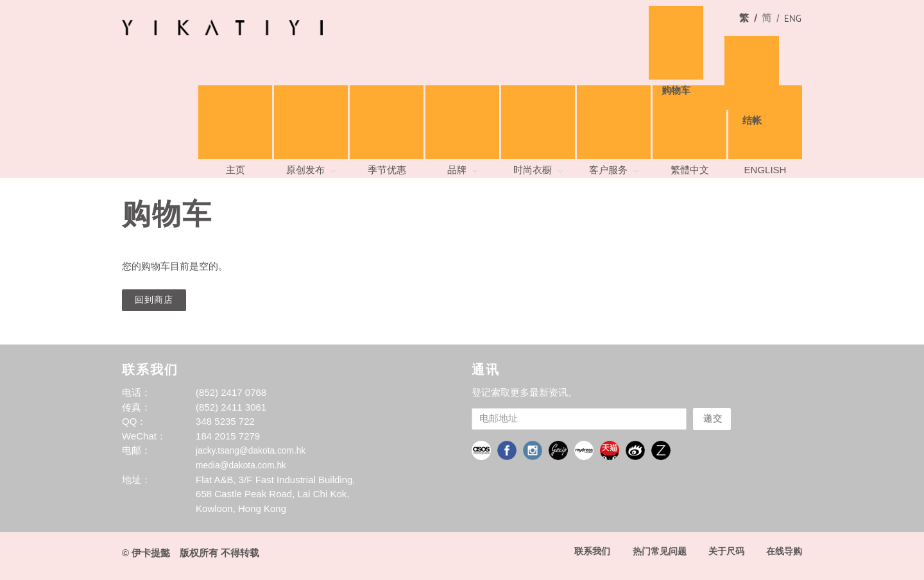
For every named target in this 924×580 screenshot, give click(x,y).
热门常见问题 (653, 550)
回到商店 (155, 299)
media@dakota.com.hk (245, 464)
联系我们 (582, 550)
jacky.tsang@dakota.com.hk (256, 449)
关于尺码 (723, 550)
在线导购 (783, 550)
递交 (717, 417)
